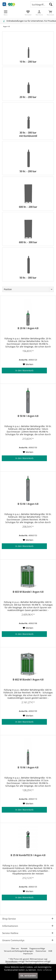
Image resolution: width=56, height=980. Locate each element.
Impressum (28, 954)
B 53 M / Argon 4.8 (28, 504)
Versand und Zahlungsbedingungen (19, 951)
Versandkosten (12, 961)
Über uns (15, 948)
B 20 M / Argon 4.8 (28, 328)
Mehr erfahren (45, 970)
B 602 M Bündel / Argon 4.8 (28, 680)
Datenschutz (41, 951)
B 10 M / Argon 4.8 (28, 768)
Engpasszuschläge (37, 948)
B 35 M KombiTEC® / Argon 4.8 (28, 855)
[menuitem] (50, 13)
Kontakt (24, 948)
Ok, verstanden (28, 976)
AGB (50, 951)
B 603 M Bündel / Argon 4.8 (28, 592)
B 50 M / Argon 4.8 (28, 416)
